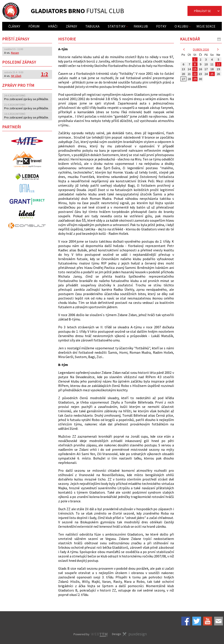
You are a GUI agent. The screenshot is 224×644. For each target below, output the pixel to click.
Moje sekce (206, 26)
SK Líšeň (16, 76)
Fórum (34, 26)
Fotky (161, 26)
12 (218, 64)
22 (195, 74)
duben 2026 (201, 49)
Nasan (15, 53)
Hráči (53, 26)
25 (212, 74)
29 (195, 79)
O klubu (181, 26)
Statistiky (117, 26)
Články (14, 26)
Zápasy (71, 26)
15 (195, 69)
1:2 (45, 74)
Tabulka (92, 26)
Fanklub (141, 26)
